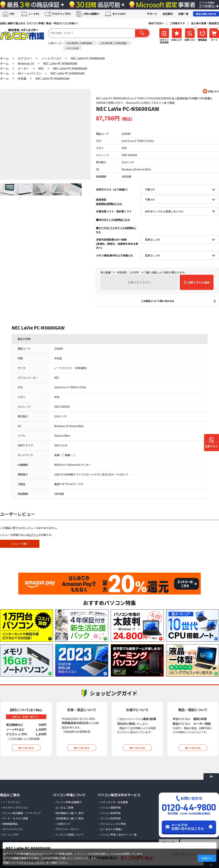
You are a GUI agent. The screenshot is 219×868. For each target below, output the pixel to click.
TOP (12, 14)
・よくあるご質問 (63, 808)
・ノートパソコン (10, 802)
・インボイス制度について (68, 835)
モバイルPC (119, 14)
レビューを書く (20, 544)
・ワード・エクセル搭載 (14, 818)
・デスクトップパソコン (14, 808)
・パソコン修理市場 (109, 813)
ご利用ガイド (177, 23)
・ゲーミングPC (9, 835)
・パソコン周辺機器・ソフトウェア (20, 813)
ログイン (33, 535)
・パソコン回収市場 (109, 818)
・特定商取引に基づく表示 (68, 813)
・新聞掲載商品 (9, 824)
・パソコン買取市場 (109, 808)
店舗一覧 (183, 14)
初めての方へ (156, 23)
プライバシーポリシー (34, 863)
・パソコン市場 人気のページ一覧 (117, 835)
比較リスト (212, 446)
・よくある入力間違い (110, 829)
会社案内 (168, 14)
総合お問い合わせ (206, 14)
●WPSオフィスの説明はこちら (113, 220)
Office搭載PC (91, 14)
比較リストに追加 (199, 282)
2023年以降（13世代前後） (114, 43)
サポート (152, 14)
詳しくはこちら (26, 748)
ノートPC (34, 14)
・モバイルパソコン (11, 829)
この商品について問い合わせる (157, 301)
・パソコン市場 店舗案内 (67, 802)
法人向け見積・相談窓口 (205, 23)
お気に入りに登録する (211, 91)
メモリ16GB (72, 48)
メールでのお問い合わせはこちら (188, 827)
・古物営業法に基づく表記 (68, 818)
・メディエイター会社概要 (113, 802)
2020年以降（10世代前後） (80, 43)
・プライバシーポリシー (67, 829)
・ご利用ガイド (62, 824)
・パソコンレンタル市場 (112, 824)
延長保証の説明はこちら (109, 204)
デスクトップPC (61, 14)
